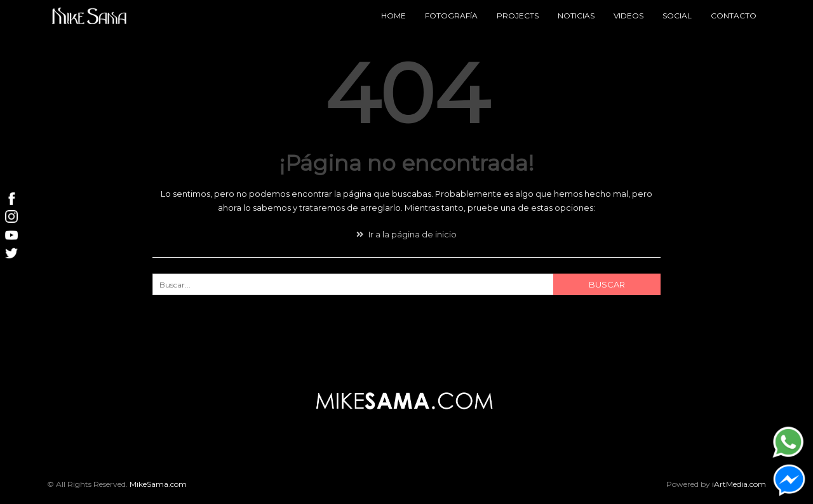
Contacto (734, 16)
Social (677, 16)
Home (393, 16)
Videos (628, 16)
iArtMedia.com (739, 484)
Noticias (576, 16)
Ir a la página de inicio (406, 234)
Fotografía (451, 16)
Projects (518, 16)
